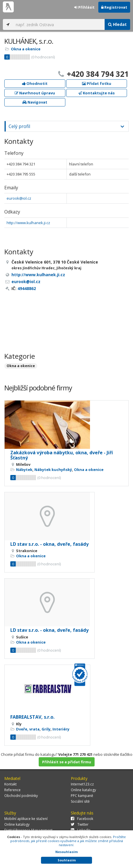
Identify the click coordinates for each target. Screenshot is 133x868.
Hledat (117, 24)
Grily (46, 729)
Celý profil (19, 126)
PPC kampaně (82, 796)
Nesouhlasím (66, 852)
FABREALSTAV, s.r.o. (32, 717)
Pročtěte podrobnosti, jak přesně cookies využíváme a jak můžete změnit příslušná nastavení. (68, 841)
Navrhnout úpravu (35, 93)
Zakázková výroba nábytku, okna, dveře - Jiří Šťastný (62, 455)
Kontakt (10, 784)
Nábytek (24, 470)
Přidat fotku (97, 83)
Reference (12, 790)
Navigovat (35, 102)
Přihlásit (84, 7)
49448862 (27, 288)
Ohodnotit (35, 83)
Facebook (82, 819)
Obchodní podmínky (21, 796)
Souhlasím (67, 860)
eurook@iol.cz (19, 198)
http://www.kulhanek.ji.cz (28, 223)
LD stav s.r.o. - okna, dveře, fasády (49, 544)
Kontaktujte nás (96, 93)
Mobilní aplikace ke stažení (26, 819)
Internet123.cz (82, 784)
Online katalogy (83, 790)
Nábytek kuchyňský (53, 470)
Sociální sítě (80, 801)
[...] (59, 24)
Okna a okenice (26, 49)
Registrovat (114, 7)
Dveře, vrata (28, 729)
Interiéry (61, 729)
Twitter (80, 824)
